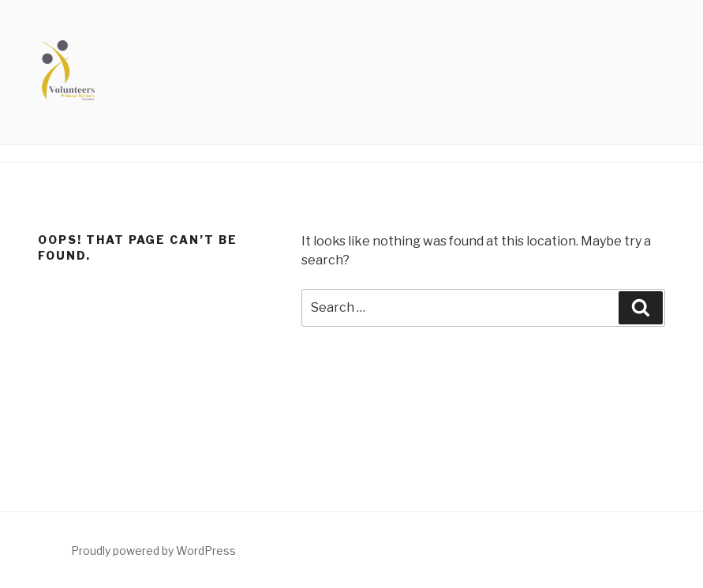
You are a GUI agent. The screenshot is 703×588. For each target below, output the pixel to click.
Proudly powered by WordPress (153, 551)
